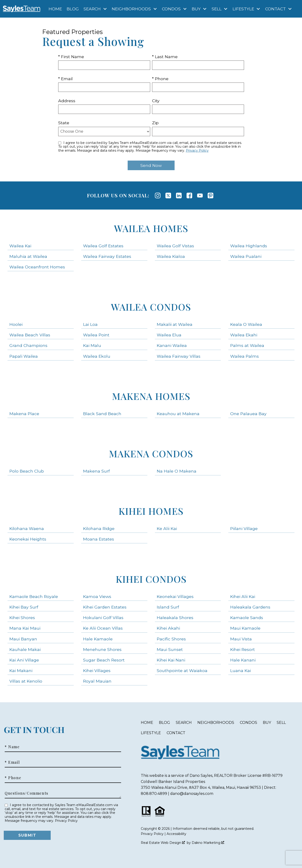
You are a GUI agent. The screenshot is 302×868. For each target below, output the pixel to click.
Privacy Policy (197, 150)
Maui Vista (241, 639)
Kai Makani (21, 671)
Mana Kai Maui (25, 628)
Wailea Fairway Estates (107, 256)
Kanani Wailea (172, 345)
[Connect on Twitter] (168, 195)
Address (67, 101)
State (64, 123)
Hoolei (16, 324)
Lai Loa (90, 324)
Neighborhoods (216, 723)
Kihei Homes (151, 511)
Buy (267, 723)
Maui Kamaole (245, 628)
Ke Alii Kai (167, 528)
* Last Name (165, 57)
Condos (248, 723)
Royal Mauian (97, 681)
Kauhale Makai (25, 649)
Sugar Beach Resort (104, 660)
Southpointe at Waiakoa (182, 671)
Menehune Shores (102, 649)
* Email (65, 79)
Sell (281, 723)
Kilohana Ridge (99, 528)
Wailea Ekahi (244, 335)
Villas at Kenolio (26, 681)
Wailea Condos (151, 307)
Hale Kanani (243, 660)
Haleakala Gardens (250, 607)
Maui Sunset (170, 649)
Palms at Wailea (247, 345)
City (156, 101)
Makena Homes (151, 396)
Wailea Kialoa (171, 256)
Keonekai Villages (175, 596)
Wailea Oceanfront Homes (37, 267)
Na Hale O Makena (177, 471)
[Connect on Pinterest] (210, 195)
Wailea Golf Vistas (175, 246)
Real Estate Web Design (163, 843)
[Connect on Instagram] (158, 195)
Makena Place (24, 414)
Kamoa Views (97, 596)
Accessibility (176, 834)
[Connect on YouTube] (200, 195)
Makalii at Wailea (175, 324)
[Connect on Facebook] (189, 195)
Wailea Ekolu (97, 356)
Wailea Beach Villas (30, 335)
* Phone (160, 79)
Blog (73, 9)
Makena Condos (151, 453)
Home (55, 9)
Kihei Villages (97, 671)
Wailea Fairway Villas (179, 356)
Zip (155, 123)
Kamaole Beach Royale (34, 596)
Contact (176, 733)
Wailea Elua (169, 335)
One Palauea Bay (248, 414)
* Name (12, 747)
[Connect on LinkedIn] (179, 195)
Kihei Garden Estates (105, 607)
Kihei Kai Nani (171, 660)
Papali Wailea (24, 356)
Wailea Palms (245, 356)
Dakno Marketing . (208, 843)
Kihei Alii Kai (243, 596)
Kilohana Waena (27, 528)
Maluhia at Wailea (28, 256)
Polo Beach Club (27, 471)
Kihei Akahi (168, 628)
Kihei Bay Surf (24, 607)
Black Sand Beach (102, 414)
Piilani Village (244, 528)
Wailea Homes (151, 228)
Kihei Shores (22, 618)
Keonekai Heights (28, 539)
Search (184, 723)
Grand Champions (28, 345)
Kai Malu (92, 345)
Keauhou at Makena (178, 414)
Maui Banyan (23, 639)
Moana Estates (99, 539)
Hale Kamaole (98, 639)
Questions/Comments (27, 793)
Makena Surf (96, 471)
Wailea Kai (20, 246)
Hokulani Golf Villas (103, 618)
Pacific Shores (171, 639)
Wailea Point (96, 335)
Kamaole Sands (247, 618)
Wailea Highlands (249, 246)
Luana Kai (241, 671)
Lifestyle (151, 733)
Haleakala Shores (175, 618)
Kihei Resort (243, 649)
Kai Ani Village (24, 660)
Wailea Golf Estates (103, 246)
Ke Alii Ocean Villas (103, 628)
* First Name (71, 57)
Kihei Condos (151, 579)
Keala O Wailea (246, 324)
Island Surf (168, 607)
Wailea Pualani (246, 256)
